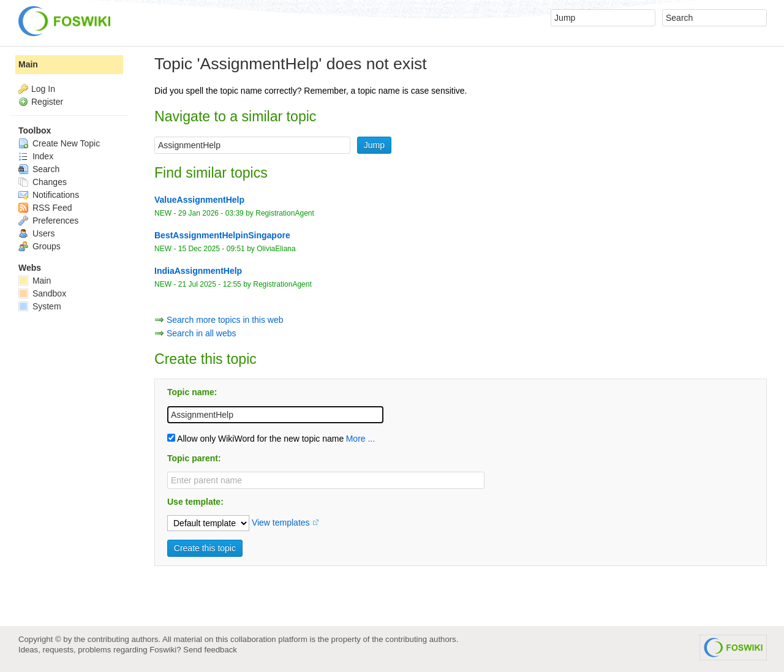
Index (36, 156)
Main (28, 64)
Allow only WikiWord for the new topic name (255, 439)
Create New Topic (59, 143)
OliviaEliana (276, 249)
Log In (43, 89)
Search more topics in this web (225, 320)
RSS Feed (45, 208)
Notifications (49, 195)
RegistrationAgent (285, 213)
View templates (281, 523)
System (40, 306)
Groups (40, 246)
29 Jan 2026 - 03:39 (211, 213)
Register (47, 102)
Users (36, 233)
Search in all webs (202, 333)
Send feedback (210, 650)
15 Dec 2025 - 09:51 (212, 249)
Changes (43, 182)
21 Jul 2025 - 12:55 (210, 284)
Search (39, 169)
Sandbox (42, 293)
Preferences (48, 221)
